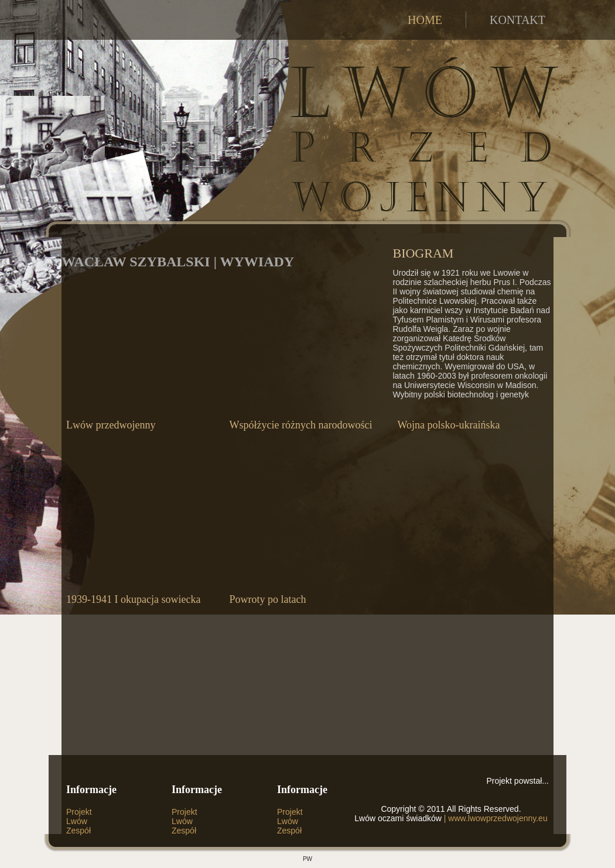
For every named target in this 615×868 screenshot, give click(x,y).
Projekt (79, 812)
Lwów (77, 821)
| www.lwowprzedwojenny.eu (495, 818)
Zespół (78, 831)
